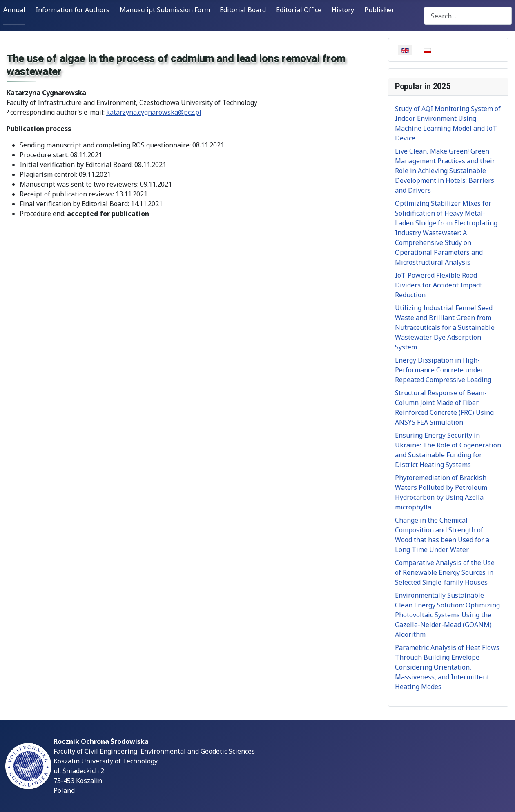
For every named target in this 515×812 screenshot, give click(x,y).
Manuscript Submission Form (165, 10)
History (343, 10)
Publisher (379, 10)
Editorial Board (243, 10)
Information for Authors (72, 10)
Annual (14, 10)
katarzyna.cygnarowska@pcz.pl (154, 112)
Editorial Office (299, 10)
